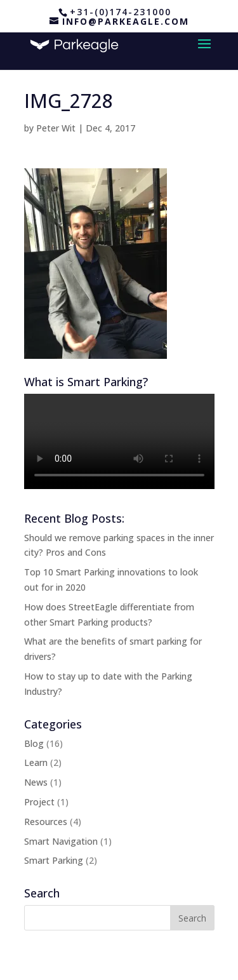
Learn (36, 762)
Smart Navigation (61, 841)
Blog (34, 743)
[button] (96, 264)
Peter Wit (56, 128)
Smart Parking (54, 860)
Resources (46, 822)
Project (39, 802)
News (36, 782)
